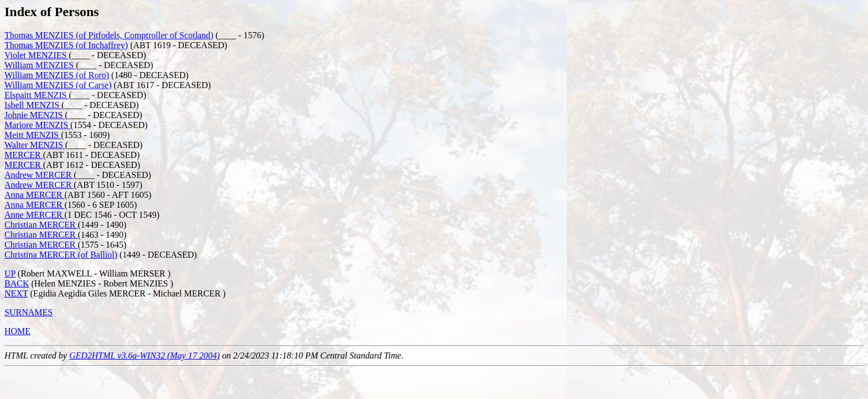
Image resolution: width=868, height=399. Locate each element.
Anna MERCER (34, 195)
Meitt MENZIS (33, 135)
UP (10, 273)
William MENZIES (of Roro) (57, 75)
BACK (17, 283)
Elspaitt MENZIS (37, 95)
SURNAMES (29, 312)
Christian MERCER (41, 225)
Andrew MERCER (39, 175)
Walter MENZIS (35, 145)
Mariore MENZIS (37, 125)
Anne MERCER (34, 215)
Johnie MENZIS (35, 115)
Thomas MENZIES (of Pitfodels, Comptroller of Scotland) (109, 35)
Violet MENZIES (37, 55)
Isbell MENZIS (33, 105)
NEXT (16, 293)
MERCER (24, 155)
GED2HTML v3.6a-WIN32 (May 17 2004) (144, 355)
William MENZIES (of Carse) (58, 85)
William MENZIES (40, 65)
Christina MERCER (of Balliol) (61, 255)
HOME (17, 331)
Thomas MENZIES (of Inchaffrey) (66, 45)
